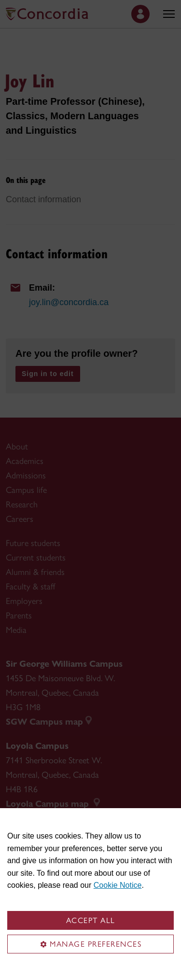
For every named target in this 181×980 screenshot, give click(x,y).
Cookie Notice (118, 885)
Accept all (91, 920)
